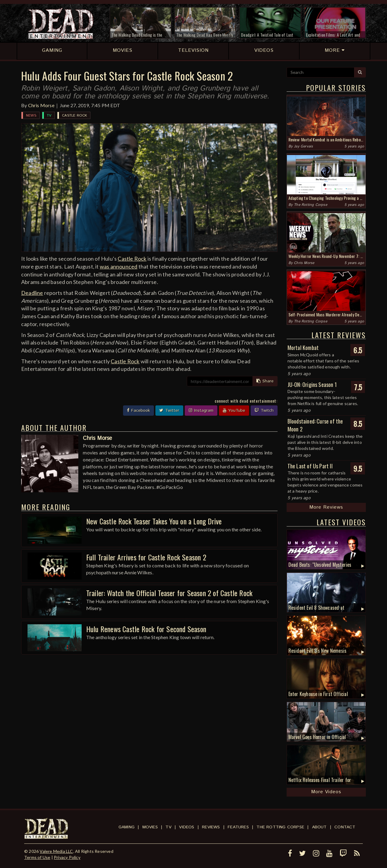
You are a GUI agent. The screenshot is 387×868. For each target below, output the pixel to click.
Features (238, 827)
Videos (187, 827)
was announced (119, 266)
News (31, 116)
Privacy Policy (67, 857)
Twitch (264, 411)
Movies (150, 827)
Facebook (138, 411)
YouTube (234, 411)
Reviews (211, 827)
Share (265, 381)
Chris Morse (41, 105)
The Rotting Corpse (311, 205)
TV (49, 116)
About (319, 827)
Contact (345, 827)
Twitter (169, 411)
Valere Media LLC (56, 851)
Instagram (201, 411)
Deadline (32, 293)
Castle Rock (75, 116)
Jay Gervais (303, 146)
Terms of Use (37, 857)
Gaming (127, 827)
